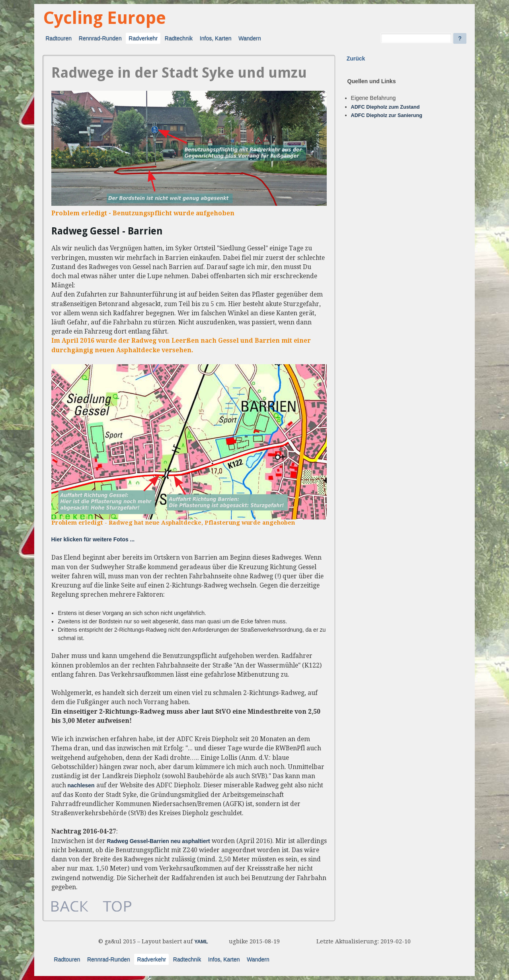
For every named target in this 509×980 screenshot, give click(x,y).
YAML (201, 942)
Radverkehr (143, 38)
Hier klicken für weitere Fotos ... (93, 539)
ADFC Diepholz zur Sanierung (387, 115)
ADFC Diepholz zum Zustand (385, 107)
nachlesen (81, 785)
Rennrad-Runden (100, 38)
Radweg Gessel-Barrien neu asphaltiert (159, 841)
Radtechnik (179, 38)
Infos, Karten (216, 38)
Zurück (356, 59)
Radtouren (59, 38)
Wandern (250, 38)
